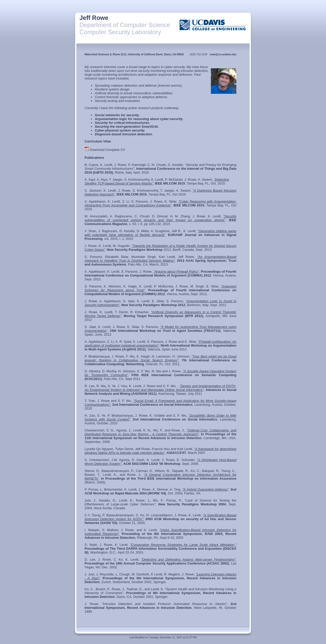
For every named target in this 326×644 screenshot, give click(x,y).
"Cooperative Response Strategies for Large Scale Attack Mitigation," (183, 545)
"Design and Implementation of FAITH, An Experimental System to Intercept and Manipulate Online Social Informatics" (160, 388)
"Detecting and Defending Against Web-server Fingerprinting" (188, 560)
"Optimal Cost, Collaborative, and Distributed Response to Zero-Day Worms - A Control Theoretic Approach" (160, 432)
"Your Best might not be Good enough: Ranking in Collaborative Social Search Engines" (160, 358)
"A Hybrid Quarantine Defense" (205, 489)
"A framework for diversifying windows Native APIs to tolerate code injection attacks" (160, 451)
